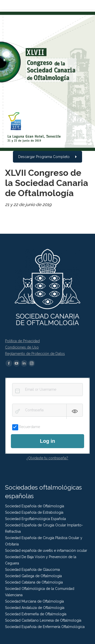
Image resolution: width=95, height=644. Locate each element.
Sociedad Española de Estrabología (34, 512)
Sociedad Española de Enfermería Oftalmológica (45, 627)
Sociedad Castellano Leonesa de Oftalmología (43, 620)
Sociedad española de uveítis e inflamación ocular (46, 551)
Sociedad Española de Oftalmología (35, 506)
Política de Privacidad (22, 341)
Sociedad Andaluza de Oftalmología (35, 608)
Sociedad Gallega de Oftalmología (33, 576)
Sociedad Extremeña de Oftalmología (36, 614)
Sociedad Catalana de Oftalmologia (34, 582)
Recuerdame (26, 427)
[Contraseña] (48, 410)
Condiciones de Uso (22, 347)
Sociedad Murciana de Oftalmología (34, 601)
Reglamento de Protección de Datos (35, 354)
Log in (48, 441)
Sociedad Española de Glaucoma (32, 570)
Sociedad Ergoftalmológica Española (35, 519)
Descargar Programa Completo (48, 157)
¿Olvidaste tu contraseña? (47, 458)
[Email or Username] (48, 390)
